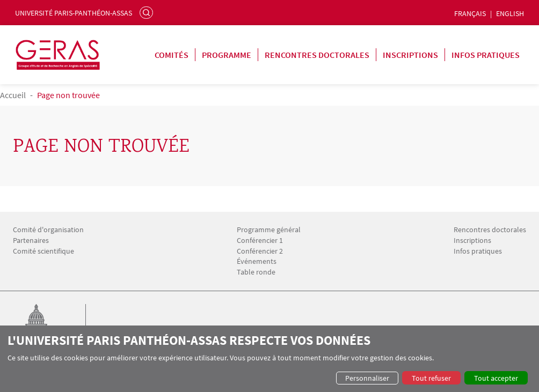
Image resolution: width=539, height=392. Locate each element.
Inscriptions (410, 55)
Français (470, 13)
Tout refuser (431, 378)
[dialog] (269, 359)
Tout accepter (496, 378)
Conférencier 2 (260, 251)
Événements (257, 261)
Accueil (13, 95)
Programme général (269, 230)
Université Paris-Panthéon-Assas (74, 13)
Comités (172, 55)
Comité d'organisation (48, 230)
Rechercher (148, 12)
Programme (227, 55)
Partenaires (31, 241)
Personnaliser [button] (367, 378)
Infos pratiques (486, 55)
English (510, 13)
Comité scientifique (43, 251)
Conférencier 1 (260, 241)
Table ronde (256, 272)
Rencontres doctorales (317, 55)
